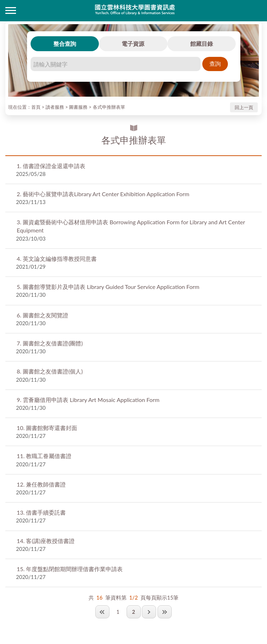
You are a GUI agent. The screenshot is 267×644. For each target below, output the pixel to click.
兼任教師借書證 (41, 484)
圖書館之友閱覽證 (42, 315)
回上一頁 (244, 107)
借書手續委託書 (41, 512)
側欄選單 (11, 10)
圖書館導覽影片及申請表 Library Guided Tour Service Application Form (108, 287)
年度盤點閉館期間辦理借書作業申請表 (70, 569)
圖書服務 (78, 107)
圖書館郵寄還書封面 (47, 428)
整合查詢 (65, 44)
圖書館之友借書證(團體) (50, 343)
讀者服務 (55, 107)
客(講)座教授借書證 (46, 541)
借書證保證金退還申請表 (51, 166)
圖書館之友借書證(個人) (50, 371)
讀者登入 (256, 11)
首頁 (36, 107)
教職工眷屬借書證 (44, 456)
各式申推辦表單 (109, 107)
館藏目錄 (202, 44)
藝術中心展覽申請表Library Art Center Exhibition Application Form (103, 194)
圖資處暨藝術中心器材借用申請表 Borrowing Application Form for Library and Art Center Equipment (131, 226)
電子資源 (133, 44)
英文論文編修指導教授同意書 (57, 259)
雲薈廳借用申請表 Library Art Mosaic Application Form (88, 400)
